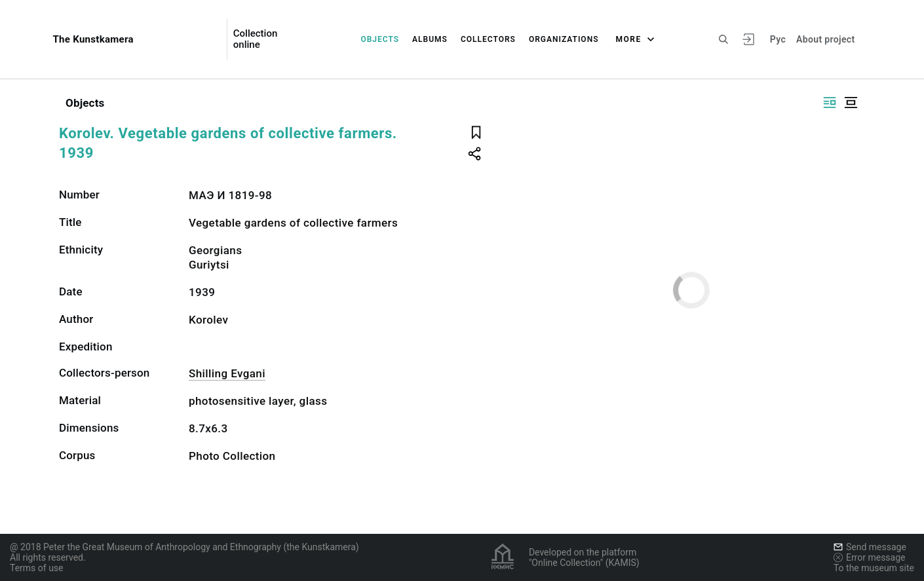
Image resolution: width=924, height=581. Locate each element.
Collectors (488, 39)
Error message (870, 557)
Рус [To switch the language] (778, 39)
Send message (870, 547)
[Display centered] (851, 103)
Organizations (564, 39)
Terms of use (37, 568)
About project (825, 39)
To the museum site (874, 568)
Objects (380, 39)
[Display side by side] (830, 103)
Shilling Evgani (227, 373)
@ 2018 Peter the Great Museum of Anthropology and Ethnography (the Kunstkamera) (184, 547)
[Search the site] (723, 39)
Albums (430, 39)
